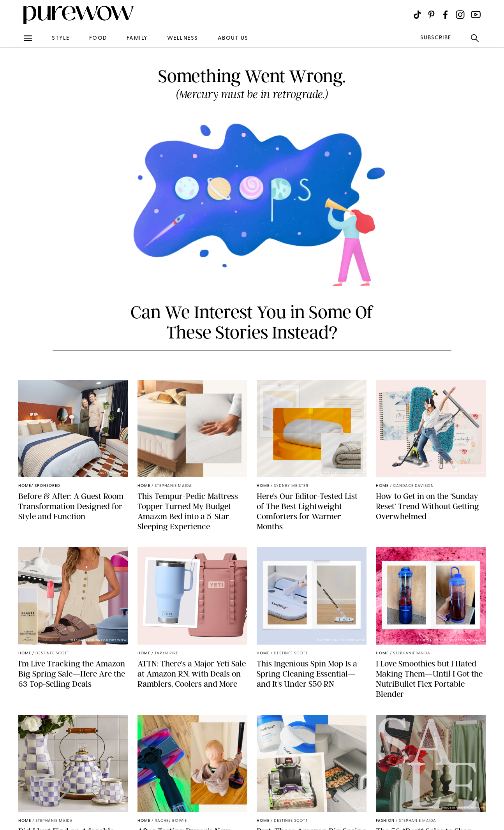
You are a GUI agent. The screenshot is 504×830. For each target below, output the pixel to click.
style (61, 38)
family (137, 38)
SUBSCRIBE (436, 38)
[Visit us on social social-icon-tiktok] (417, 15)
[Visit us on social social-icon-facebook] (445, 15)
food (98, 38)
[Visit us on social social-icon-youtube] (476, 15)
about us (233, 38)
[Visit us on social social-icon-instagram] (460, 15)
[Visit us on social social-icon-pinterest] (431, 15)
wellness (183, 38)
